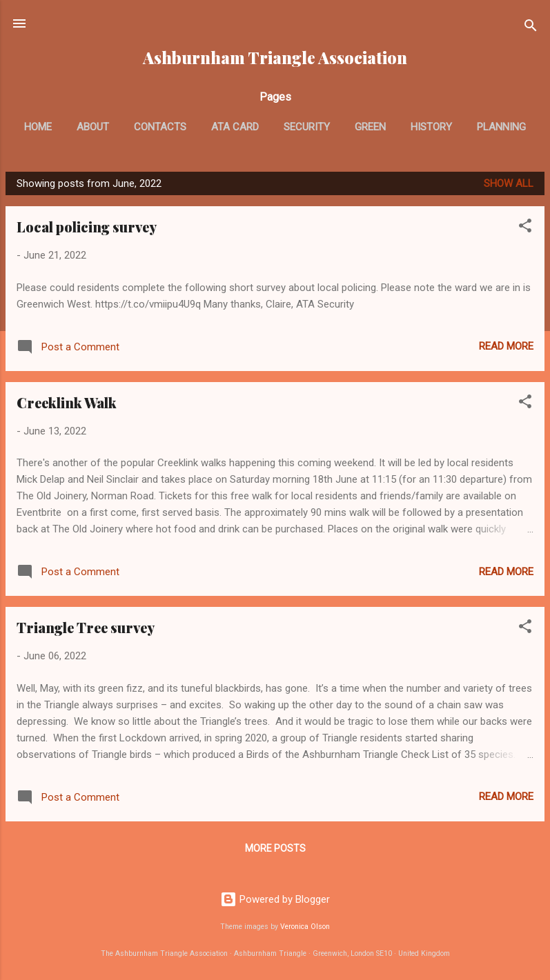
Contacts (160, 127)
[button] (525, 228)
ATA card (235, 127)
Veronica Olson (305, 927)
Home (38, 127)
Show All (509, 183)
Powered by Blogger (275, 899)
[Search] (531, 28)
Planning (501, 127)
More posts (275, 848)
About (93, 127)
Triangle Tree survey (86, 627)
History (431, 127)
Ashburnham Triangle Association (275, 58)
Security (307, 127)
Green (370, 127)
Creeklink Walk (67, 402)
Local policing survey (87, 227)
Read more (506, 346)
